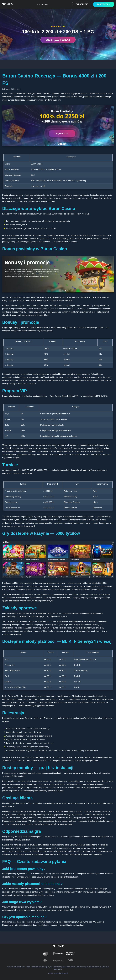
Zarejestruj (104, 4)
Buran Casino (43, 4)
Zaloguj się (82, 4)
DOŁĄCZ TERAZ (58, 40)
